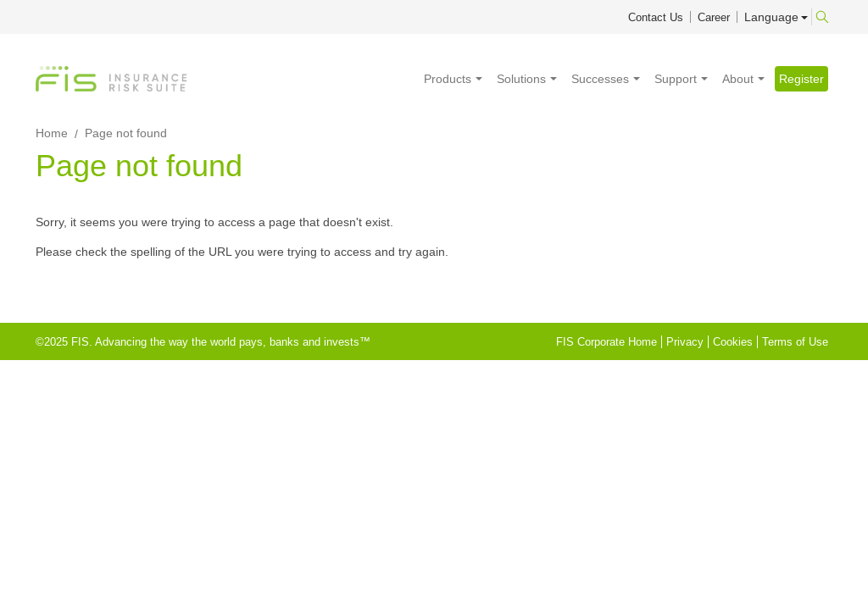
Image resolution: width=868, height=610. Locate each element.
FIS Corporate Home (606, 342)
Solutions (521, 79)
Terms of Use (795, 342)
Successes (600, 79)
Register (801, 79)
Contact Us (656, 17)
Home (52, 133)
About (738, 79)
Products (448, 79)
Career (714, 17)
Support (676, 79)
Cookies (733, 342)
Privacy (685, 342)
